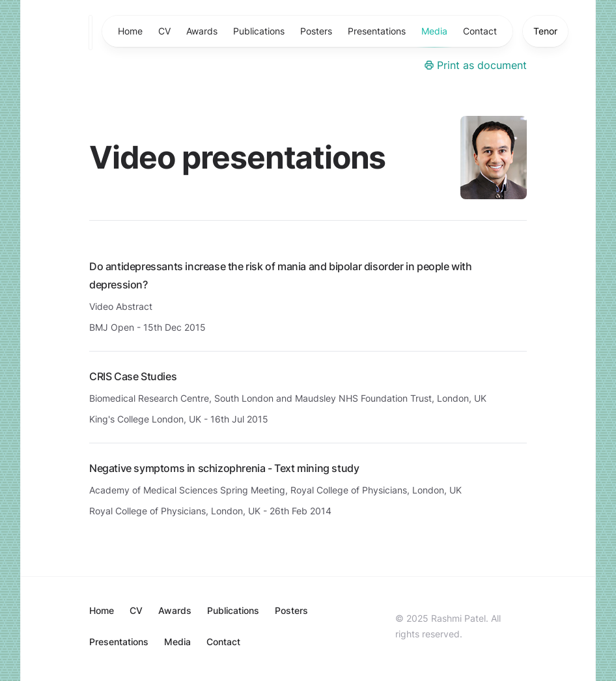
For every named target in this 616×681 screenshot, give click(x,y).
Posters (316, 31)
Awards (202, 31)
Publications (259, 31)
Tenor (545, 31)
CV (164, 31)
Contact (480, 31)
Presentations (377, 31)
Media (434, 36)
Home (130, 31)
